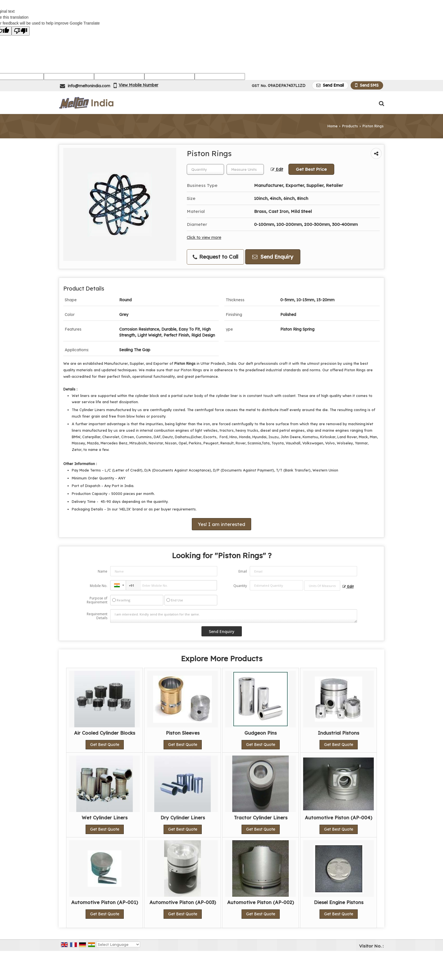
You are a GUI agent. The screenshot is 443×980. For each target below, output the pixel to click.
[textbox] (245, 169)
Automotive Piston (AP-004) (338, 818)
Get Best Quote (105, 745)
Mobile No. (99, 586)
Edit (277, 169)
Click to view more (204, 237)
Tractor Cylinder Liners (261, 818)
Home (333, 126)
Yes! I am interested (221, 524)
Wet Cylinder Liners (105, 818)
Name (103, 571)
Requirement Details (97, 616)
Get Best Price (311, 169)
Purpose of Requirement (97, 600)
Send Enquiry (273, 257)
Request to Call (215, 257)
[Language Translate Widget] (118, 944)
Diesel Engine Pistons (339, 902)
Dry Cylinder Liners (183, 818)
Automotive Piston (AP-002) (260, 902)
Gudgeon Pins (260, 733)
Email (243, 571)
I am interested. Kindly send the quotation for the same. (234, 616)
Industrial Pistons (338, 733)
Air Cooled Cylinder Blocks (105, 733)
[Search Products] (381, 103)
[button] (138, 85)
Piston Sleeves (183, 733)
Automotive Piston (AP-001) (105, 902)
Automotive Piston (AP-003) (183, 902)
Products (350, 126)
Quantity (240, 586)
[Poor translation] (21, 31)
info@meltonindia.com (89, 86)
